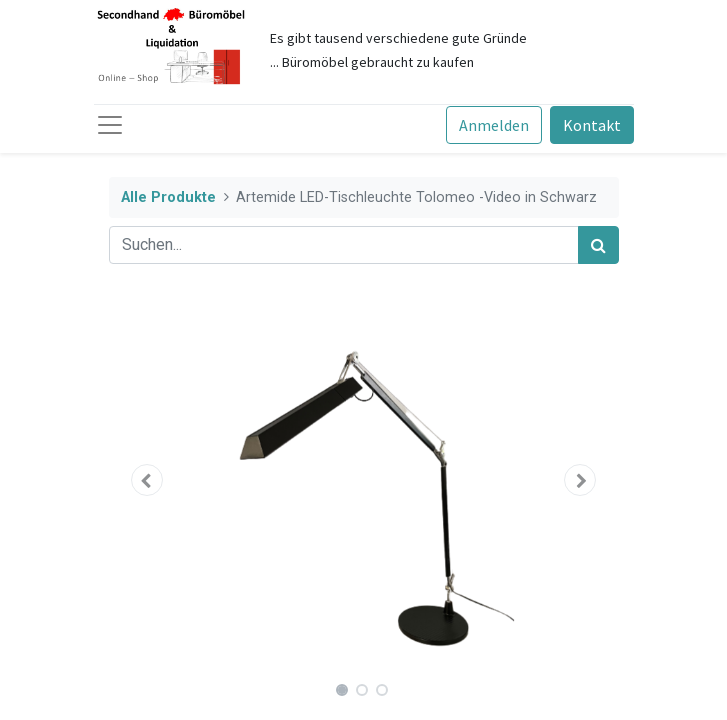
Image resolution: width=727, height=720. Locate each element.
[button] (147, 480)
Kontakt (592, 125)
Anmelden (494, 125)
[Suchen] (598, 245)
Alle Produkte (168, 197)
